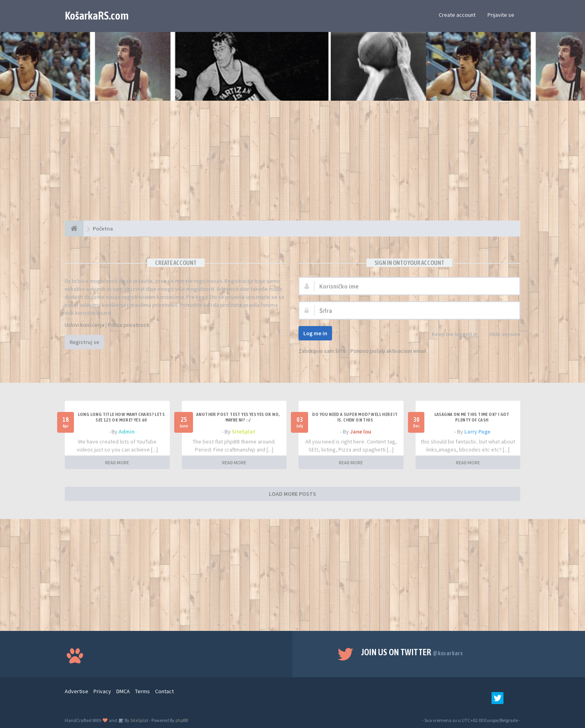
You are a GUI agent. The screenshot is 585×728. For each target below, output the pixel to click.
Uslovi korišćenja (85, 325)
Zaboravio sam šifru (322, 351)
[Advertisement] (292, 165)
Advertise (77, 691)
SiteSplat (244, 432)
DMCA (123, 691)
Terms (142, 691)
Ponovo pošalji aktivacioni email (388, 351)
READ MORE (117, 462)
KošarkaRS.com (97, 16)
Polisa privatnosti (129, 325)
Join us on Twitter (412, 652)
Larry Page (477, 432)
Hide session (500, 335)
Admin (127, 432)
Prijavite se (501, 15)
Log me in (315, 333)
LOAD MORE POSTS (292, 494)
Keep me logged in (450, 335)
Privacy (102, 691)
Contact (164, 691)
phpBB (182, 720)
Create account (457, 15)
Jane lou (361, 432)
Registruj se (84, 342)
